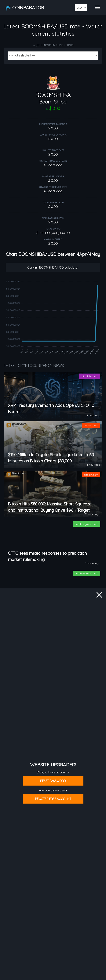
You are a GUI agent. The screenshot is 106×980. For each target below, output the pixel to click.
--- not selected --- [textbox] (22, 55)
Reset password (53, 781)
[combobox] (53, 56)
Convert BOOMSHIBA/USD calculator (53, 267)
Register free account (53, 799)
